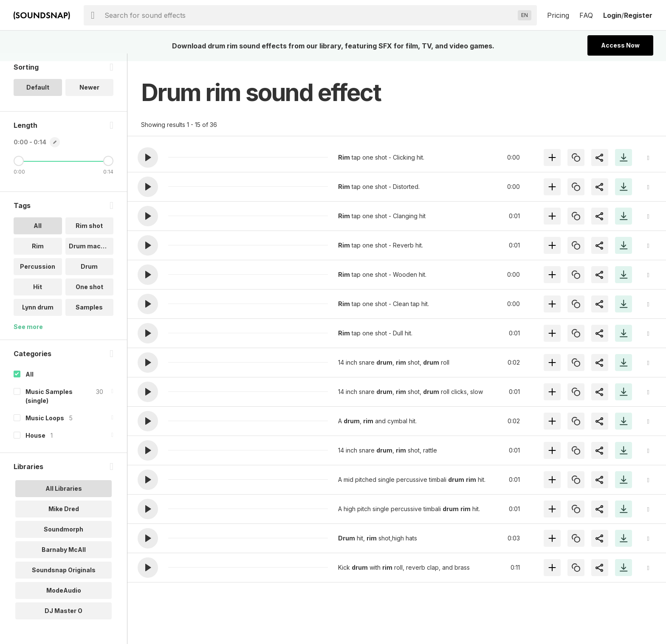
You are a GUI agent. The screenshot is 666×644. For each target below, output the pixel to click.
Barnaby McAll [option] (64, 557)
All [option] (38, 233)
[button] (148, 157)
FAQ (586, 15)
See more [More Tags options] (28, 334)
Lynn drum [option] (38, 315)
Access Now (620, 45)
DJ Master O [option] (63, 618)
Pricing (558, 15)
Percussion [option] (38, 274)
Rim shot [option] (89, 233)
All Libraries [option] (64, 496)
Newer (89, 95)
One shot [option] (89, 294)
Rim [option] (38, 254)
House (35, 443)
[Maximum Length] (108, 169)
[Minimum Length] (19, 169)
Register (638, 15)
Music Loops (45, 425)
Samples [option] (89, 315)
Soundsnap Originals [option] (64, 577)
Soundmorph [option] (63, 536)
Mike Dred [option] (64, 516)
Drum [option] (89, 274)
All (30, 382)
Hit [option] (38, 294)
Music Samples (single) (49, 404)
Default (38, 95)
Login (612, 15)
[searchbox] (309, 15)
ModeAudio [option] (64, 598)
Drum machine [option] (91, 254)
